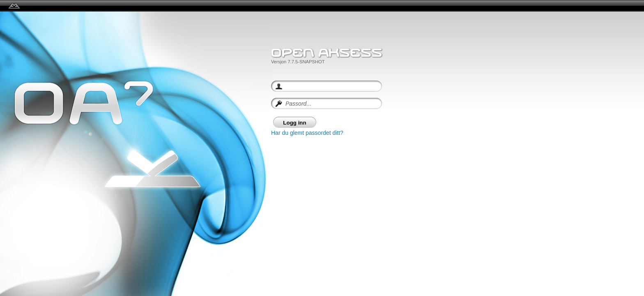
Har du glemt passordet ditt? (307, 133)
